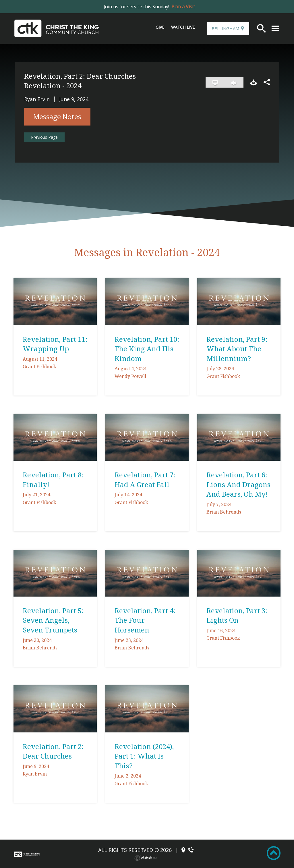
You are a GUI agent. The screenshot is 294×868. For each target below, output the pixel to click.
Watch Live (183, 27)
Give (160, 27)
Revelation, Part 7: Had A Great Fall (145, 480)
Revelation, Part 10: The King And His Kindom (147, 349)
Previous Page (44, 137)
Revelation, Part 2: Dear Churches (53, 751)
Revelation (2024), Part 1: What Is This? (144, 756)
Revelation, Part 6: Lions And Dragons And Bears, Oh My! (238, 484)
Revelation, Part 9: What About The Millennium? (237, 349)
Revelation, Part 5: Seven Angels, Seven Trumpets (53, 620)
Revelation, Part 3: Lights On (237, 615)
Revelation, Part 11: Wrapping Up (55, 344)
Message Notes (57, 116)
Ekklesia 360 (146, 858)
